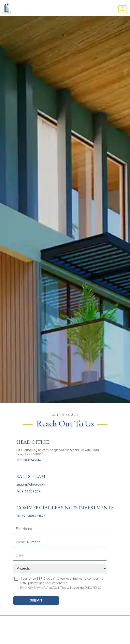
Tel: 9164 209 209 (28, 491)
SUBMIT (36, 600)
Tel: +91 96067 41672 (31, 516)
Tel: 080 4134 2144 (29, 460)
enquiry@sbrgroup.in (31, 484)
